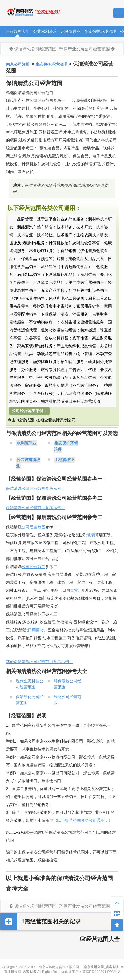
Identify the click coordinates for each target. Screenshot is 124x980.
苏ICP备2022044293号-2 (101, 972)
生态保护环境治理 (100, 31)
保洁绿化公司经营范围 (35, 49)
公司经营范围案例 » (29, 411)
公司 (26, 567)
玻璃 (91, 535)
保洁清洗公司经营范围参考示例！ (36, 488)
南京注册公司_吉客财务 (42, 13)
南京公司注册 (18, 64)
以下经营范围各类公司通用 (81, 820)
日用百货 (36, 630)
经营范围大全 (17, 31)
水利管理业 (71, 31)
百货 (74, 590)
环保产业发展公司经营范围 (85, 49)
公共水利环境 (45, 31)
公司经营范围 (34, 527)
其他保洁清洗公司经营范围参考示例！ (39, 662)
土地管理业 (64, 460)
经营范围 (37, 567)
